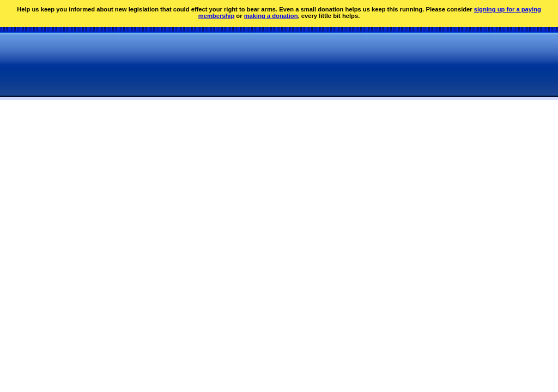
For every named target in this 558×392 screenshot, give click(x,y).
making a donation (271, 16)
